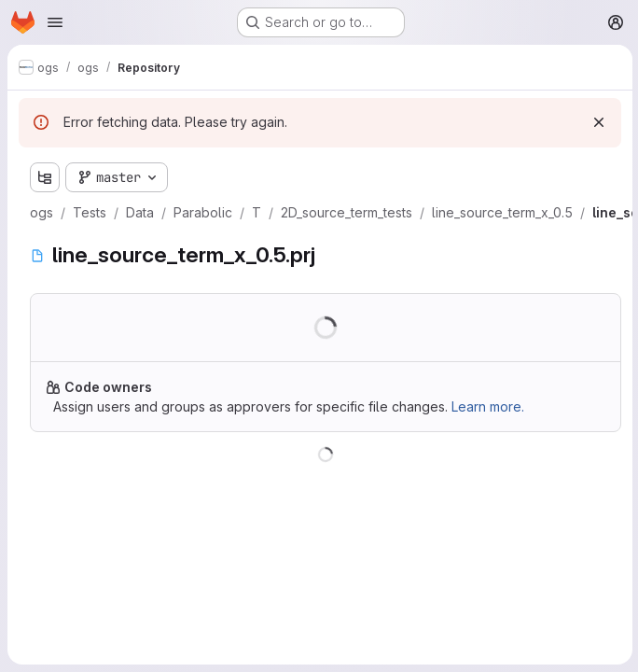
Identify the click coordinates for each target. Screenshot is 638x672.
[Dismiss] (597, 122)
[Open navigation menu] (55, 22)
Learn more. (488, 406)
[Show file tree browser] (45, 177)
